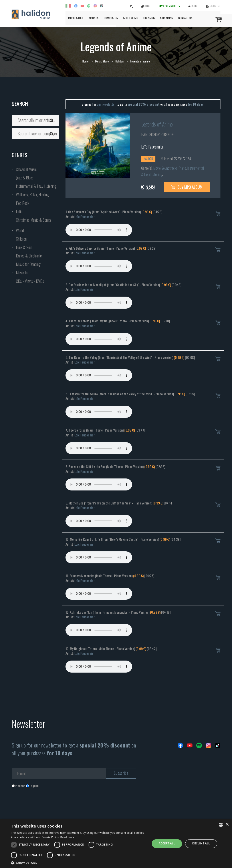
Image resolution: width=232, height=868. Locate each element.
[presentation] (46, 806)
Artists (94, 18)
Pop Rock (23, 203)
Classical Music (26, 169)
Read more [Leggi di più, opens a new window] (67, 837)
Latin (19, 211)
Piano (182, 168)
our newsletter (106, 104)
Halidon (120, 61)
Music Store (76, 18)
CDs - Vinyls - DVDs (30, 281)
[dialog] (116, 844)
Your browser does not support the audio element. (99, 230)
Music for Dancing (28, 264)
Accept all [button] (167, 843)
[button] (79, 863)
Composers (111, 18)
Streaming (167, 18)
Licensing (149, 18)
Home (85, 61)
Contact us (185, 18)
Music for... (23, 273)
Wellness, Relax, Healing (32, 195)
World (20, 230)
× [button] (227, 825)
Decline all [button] (201, 843)
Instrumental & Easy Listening (36, 186)
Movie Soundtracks (166, 168)
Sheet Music (131, 18)
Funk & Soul (24, 247)
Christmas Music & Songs (34, 220)
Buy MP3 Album (187, 187)
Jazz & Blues (25, 178)
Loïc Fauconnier (152, 147)
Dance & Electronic (29, 256)
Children (21, 239)
